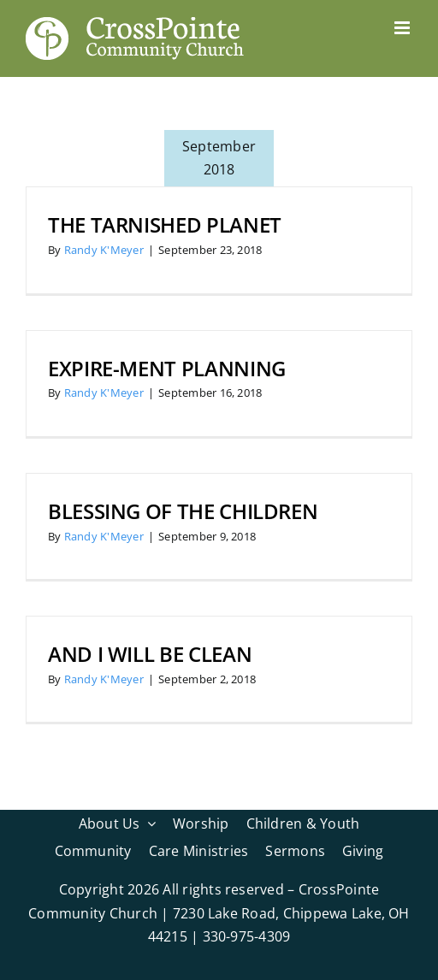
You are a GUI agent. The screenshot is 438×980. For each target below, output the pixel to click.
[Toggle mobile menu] (403, 28)
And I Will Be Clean (150, 654)
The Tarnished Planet (165, 224)
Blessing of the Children (183, 511)
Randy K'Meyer (104, 250)
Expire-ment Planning (167, 368)
